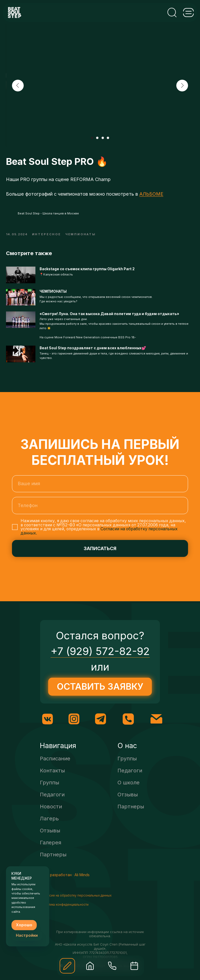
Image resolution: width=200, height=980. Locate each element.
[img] (90, 966)
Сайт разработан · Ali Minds (65, 882)
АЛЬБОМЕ (151, 198)
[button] (67, 966)
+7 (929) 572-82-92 (100, 659)
